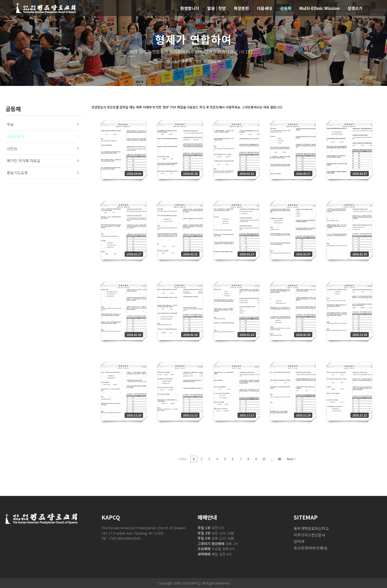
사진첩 (12, 148)
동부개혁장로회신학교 (311, 528)
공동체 (183, 61)
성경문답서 (208, 61)
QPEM (299, 541)
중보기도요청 (17, 173)
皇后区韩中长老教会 (311, 548)
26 (279, 459)
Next (291, 459)
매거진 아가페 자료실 (24, 161)
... (272, 459)
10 (264, 459)
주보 (10, 124)
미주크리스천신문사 (309, 535)
